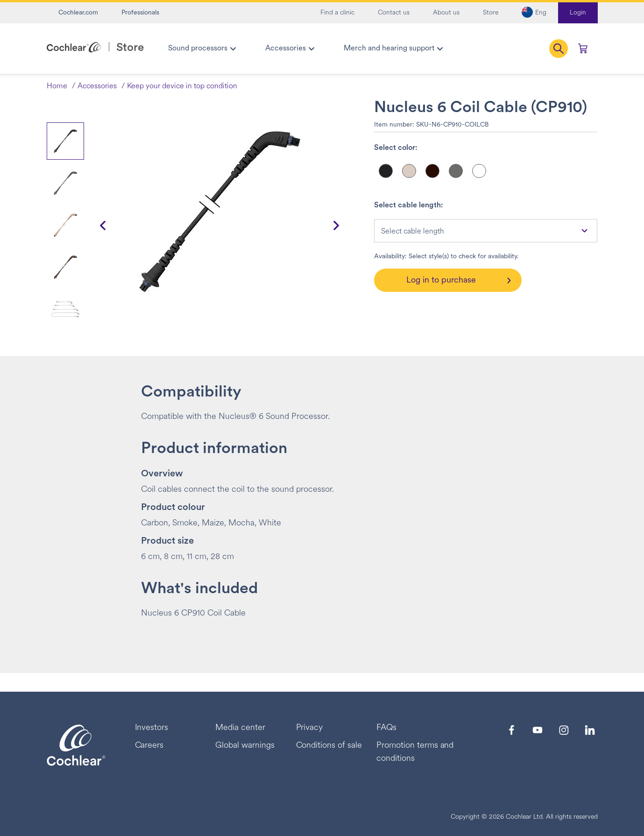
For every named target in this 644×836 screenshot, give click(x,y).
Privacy (310, 728)
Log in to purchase (441, 280)
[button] (534, 13)
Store (491, 13)
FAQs (386, 728)
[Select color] (386, 171)
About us (446, 13)
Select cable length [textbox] (413, 232)
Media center (240, 728)
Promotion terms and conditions (415, 752)
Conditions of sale (329, 746)
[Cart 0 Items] (583, 49)
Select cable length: (409, 205)
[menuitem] (202, 49)
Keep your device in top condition (182, 86)
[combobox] (486, 231)
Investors (152, 728)
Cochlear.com (78, 13)
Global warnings (245, 746)
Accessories (97, 86)
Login (578, 13)
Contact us (394, 13)
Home (57, 86)
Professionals (140, 13)
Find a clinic (337, 13)
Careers (149, 746)
